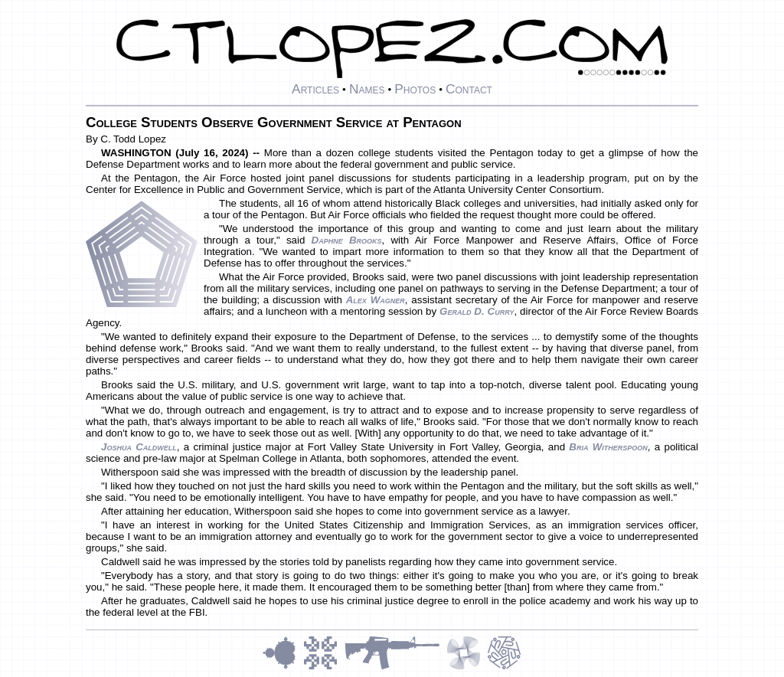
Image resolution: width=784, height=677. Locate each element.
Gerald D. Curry (477, 311)
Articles (315, 89)
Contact (469, 89)
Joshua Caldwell (139, 447)
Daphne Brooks (347, 240)
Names (367, 89)
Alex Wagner (376, 300)
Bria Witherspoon (608, 447)
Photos (415, 89)
